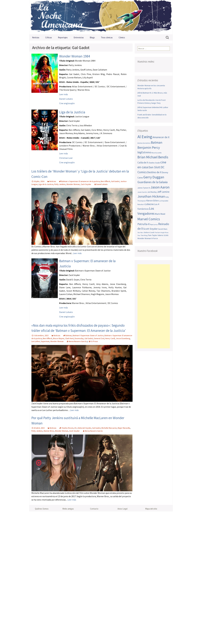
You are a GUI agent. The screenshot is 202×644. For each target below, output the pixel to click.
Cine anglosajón (67, 103)
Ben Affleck (105, 181)
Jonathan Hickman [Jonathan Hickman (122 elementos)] (151, 196)
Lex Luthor (36, 341)
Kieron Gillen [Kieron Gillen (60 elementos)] (152, 201)
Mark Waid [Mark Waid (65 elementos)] (160, 214)
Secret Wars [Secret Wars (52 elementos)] (163, 229)
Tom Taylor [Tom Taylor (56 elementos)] (152, 235)
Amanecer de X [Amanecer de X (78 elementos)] (161, 137)
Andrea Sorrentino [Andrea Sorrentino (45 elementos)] (144, 143)
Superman (45, 341)
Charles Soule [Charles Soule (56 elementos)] (154, 163)
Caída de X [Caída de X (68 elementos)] (143, 163)
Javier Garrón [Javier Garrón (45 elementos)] (142, 192)
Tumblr (162, 67)
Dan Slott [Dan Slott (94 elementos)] (154, 167)
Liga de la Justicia (72, 112)
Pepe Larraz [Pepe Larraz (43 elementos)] (154, 224)
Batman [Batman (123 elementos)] (157, 142)
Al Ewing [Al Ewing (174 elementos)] (145, 137)
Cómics (122, 37)
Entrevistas (79, 37)
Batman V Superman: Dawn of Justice (88, 335)
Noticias (36, 37)
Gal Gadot (115, 181)
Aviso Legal (122, 509)
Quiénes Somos (42, 509)
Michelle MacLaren (109, 428)
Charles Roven (67, 428)
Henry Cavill (110, 338)
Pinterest (156, 67)
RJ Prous (94, 341)
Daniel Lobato (66, 99)
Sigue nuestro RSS (167, 67)
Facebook (140, 67)
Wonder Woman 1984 (75, 56)
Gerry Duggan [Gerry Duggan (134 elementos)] (154, 177)
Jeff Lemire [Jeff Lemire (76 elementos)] (163, 192)
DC (76, 428)
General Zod (99, 338)
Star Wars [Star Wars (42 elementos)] (140, 233)
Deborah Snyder (84, 428)
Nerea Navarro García (78, 341)
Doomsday (79, 338)
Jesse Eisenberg (123, 338)
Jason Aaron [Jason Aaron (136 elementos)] (160, 187)
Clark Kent (69, 338)
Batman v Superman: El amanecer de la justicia (80, 181)
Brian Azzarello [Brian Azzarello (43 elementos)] (156, 153)
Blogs (92, 37)
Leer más (64, 94)
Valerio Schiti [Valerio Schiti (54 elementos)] (163, 235)
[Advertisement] (154, 306)
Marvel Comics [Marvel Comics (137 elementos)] (149, 219)
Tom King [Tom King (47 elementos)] (144, 235)
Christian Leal (66, 158)
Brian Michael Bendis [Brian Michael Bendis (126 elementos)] (153, 157)
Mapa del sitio (151, 509)
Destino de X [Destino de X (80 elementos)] (154, 172)
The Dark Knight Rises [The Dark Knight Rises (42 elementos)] (162, 233)
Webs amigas (68, 509)
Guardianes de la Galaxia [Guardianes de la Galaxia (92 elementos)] (152, 182)
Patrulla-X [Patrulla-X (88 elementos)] (144, 224)
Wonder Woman (73, 184)
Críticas (49, 37)
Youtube (151, 67)
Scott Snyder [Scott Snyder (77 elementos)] (150, 229)
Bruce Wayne (59, 338)
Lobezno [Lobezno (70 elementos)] (149, 204)
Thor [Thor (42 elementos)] (139, 235)
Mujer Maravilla (124, 428)
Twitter (145, 67)
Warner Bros (49, 431)
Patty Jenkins (60, 184)
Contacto (94, 509)
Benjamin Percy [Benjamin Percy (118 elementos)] (149, 147)
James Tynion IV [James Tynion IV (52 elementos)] (144, 188)
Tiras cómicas (107, 37)
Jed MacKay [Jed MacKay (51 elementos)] (152, 192)
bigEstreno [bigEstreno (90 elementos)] (144, 152)
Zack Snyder (86, 184)
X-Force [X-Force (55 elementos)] (155, 238)
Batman (69, 335)
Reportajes (63, 37)
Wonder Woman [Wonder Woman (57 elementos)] (144, 238)
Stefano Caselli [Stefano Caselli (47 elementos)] (149, 232)
